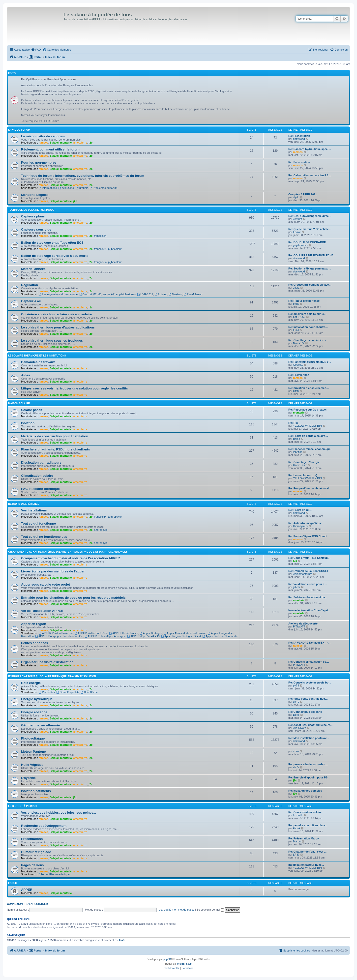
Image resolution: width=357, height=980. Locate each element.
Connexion (15, 904)
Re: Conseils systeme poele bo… (310, 683)
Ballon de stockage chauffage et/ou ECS (52, 243)
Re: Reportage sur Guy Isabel (307, 410)
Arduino (161, 294)
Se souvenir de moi (210, 910)
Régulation (30, 285)
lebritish (298, 452)
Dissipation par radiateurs (41, 462)
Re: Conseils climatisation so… (309, 662)
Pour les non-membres (39, 163)
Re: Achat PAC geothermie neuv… (310, 725)
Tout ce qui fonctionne (38, 523)
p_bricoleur (115, 249)
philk (296, 304)
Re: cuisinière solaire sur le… (307, 314)
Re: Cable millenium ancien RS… (310, 175)
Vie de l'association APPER (42, 611)
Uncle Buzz (300, 465)
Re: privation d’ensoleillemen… (309, 388)
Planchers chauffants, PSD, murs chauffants (56, 449)
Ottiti (296, 391)
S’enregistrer (37, 904)
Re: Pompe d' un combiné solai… (310, 488)
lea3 (122, 940)
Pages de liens (32, 865)
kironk (297, 828)
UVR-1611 (145, 294)
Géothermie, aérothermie (40, 725)
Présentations (32, 839)
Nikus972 (299, 343)
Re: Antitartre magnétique (305, 523)
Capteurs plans (33, 216)
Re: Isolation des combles (305, 791)
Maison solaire (19, 403)
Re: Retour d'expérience (304, 301)
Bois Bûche (89, 692)
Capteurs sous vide (36, 229)
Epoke (297, 232)
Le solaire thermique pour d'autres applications (58, 327)
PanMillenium (193, 294)
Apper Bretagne (151, 633)
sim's (296, 702)
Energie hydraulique (37, 699)
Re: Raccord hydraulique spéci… (310, 149)
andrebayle (115, 517)
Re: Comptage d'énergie (304, 462)
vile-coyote (300, 728)
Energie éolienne (34, 712)
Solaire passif (32, 410)
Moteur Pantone (33, 752)
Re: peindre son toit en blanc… (308, 825)
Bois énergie (31, 683)
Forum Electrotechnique (54, 874)
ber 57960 (299, 317)
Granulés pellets (68, 692)
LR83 (296, 855)
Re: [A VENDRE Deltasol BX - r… (309, 643)
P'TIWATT (299, 626)
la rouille (298, 815)
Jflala (296, 288)
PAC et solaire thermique (40, 489)
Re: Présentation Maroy (304, 838)
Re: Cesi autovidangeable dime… (310, 216)
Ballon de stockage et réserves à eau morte (55, 256)
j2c (91, 143)
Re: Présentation (299, 136)
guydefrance (301, 245)
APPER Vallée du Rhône (91, 633)
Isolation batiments (36, 791)
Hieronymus (300, 526)
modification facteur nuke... (306, 865)
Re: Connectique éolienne (305, 712)
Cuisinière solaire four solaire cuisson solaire (56, 314)
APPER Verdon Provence (56, 633)
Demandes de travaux (38, 362)
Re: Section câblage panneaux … (310, 268)
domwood (299, 139)
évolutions (66, 188)
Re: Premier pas (299, 375)
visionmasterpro (303, 574)
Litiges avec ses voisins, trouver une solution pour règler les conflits (74, 388)
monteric (66, 143)
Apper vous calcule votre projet (45, 584)
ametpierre (80, 143)
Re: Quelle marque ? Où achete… (310, 229)
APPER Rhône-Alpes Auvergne (105, 636)
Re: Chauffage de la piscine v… (309, 340)
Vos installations (34, 510)
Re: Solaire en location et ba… (308, 597)
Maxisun (176, 294)
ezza (296, 751)
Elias (296, 330)
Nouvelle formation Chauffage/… (310, 610)
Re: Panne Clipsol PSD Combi (308, 536)
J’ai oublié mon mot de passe (177, 910)
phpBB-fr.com (185, 964)
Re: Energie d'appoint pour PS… (309, 777)
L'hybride (28, 778)
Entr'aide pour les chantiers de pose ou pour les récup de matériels (73, 598)
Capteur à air (31, 301)
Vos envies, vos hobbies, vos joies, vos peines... (59, 813)
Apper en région (34, 624)
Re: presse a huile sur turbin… (308, 764)
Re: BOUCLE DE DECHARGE (307, 242)
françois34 (100, 236)
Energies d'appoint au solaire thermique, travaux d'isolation (52, 676)
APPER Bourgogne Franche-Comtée (59, 636)
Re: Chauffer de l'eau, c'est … (307, 852)
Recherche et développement (44, 826)
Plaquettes (47, 692)
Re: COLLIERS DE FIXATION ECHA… (312, 255)
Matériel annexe (33, 269)
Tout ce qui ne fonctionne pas (44, 537)
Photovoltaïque (33, 738)
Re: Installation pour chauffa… (308, 327)
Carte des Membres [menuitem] (59, 50)
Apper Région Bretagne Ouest (181, 636)
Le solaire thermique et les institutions (37, 356)
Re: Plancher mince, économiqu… (310, 449)
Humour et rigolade (36, 852)
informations (48, 188)
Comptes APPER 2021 (303, 194)
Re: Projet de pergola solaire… (308, 436)
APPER (27, 890)
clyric (296, 197)
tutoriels (82, 188)
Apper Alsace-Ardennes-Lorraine (185, 633)
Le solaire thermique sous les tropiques (52, 341)
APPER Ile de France (124, 633)
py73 (296, 685)
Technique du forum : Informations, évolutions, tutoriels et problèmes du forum (83, 176)
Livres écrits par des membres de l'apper (53, 571)
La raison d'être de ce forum (43, 136)
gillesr (297, 587)
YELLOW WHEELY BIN (307, 426)
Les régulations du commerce (58, 294)
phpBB (167, 959)
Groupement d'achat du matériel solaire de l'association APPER (71, 558)
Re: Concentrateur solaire (305, 812)
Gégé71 (298, 365)
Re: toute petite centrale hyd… (308, 699)
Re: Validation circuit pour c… (308, 584)
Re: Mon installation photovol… (309, 738)
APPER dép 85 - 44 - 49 (143, 636)
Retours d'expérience (24, 504)
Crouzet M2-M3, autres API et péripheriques (107, 294)
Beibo (297, 439)
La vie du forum (19, 130)
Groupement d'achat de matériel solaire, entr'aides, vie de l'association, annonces (68, 552)
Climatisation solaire (37, 476)
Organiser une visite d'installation (47, 662)
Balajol (54, 143)
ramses (44, 143)
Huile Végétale (32, 765)
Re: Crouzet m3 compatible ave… (310, 285)
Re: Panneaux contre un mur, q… (310, 362)
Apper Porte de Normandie (220, 636)
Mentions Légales (35, 195)
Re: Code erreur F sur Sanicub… (309, 558)
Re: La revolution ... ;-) (303, 475)
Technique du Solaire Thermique (31, 210)
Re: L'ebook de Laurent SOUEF (309, 571)
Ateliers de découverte (303, 624)
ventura (298, 219)
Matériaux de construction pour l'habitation (55, 436)
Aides (26, 375)
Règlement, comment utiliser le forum (50, 149)
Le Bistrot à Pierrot (23, 806)
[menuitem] (36, 50)
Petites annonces (34, 643)
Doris (296, 715)
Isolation (28, 423)
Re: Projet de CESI (300, 510)
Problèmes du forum (103, 188)
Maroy (297, 841)
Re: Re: (293, 423)
